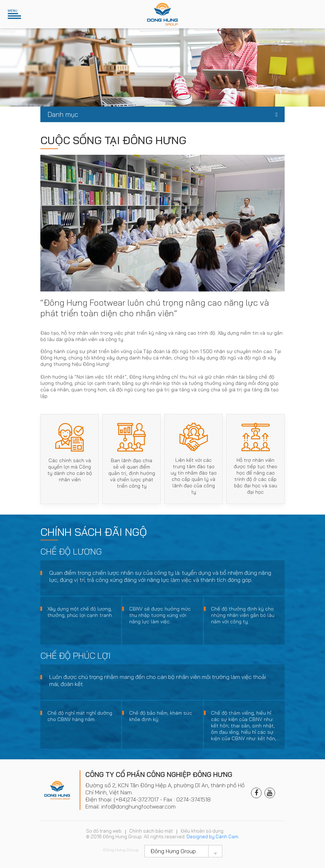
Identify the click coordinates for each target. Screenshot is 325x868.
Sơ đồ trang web (104, 831)
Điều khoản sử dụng (202, 831)
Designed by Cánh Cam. (213, 836)
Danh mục (63, 114)
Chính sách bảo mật (151, 831)
